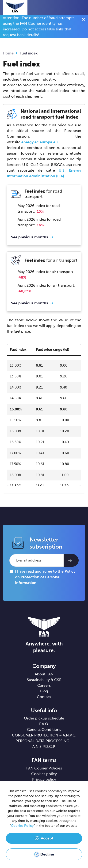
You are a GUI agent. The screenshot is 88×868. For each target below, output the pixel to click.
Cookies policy (44, 774)
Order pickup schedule (44, 718)
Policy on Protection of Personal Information (45, 577)
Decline (47, 854)
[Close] (84, 20)
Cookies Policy (22, 826)
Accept (47, 838)
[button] (73, 8)
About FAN (44, 674)
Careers (44, 685)
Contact (44, 697)
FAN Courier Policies (44, 768)
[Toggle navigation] (81, 8)
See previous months (29, 237)
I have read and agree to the (45, 577)
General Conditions (44, 730)
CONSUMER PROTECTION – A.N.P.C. (44, 735)
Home (8, 53)
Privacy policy (44, 779)
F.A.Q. (44, 724)
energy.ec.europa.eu (40, 142)
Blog (44, 691)
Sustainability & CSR (44, 680)
